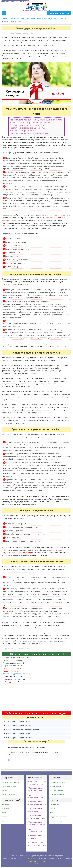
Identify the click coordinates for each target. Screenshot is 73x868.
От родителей (54, 804)
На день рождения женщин (54, 18)
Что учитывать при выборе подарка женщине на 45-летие (37, 120)
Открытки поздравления (12, 660)
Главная (5, 18)
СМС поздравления (10, 682)
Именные (5, 817)
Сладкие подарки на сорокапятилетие (27, 125)
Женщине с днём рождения (11, 782)
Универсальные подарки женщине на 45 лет (30, 122)
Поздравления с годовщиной (59, 817)
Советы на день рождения (35, 18)
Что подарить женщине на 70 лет (19, 738)
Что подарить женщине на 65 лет (19, 734)
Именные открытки (8, 795)
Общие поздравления (57, 795)
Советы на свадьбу (56, 821)
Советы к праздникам (17, 18)
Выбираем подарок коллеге (22, 131)
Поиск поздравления (59, 13)
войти (20, 747)
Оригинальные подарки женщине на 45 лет (30, 133)
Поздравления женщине (58, 782)
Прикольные (6, 821)
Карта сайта (33, 861)
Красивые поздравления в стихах (15, 674)
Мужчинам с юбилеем (57, 786)
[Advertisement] (36, 698)
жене (12, 33)
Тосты (52, 813)
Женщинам (6, 804)
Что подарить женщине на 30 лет (19, 725)
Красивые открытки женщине (16, 658)
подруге (26, 33)
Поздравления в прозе (12, 676)
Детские (5, 790)
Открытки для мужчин (9, 786)
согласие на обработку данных (21, 760)
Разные (52, 809)
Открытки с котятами (11, 668)
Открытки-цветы (9, 671)
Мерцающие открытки (12, 666)
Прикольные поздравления (13, 679)
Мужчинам (6, 809)
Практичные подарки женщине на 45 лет (29, 128)
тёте (32, 33)
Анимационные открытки (13, 663)
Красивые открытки (56, 790)
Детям (4, 813)
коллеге (18, 33)
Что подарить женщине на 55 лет (19, 721)
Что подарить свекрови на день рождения (22, 729)
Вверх (42, 861)
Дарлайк (6, 649)
